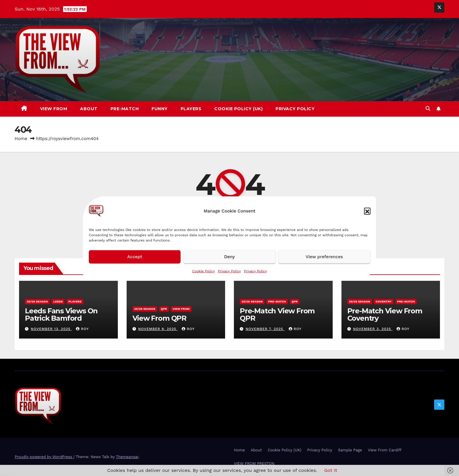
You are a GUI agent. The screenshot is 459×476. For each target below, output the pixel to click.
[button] (367, 211)
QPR (164, 309)
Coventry (384, 301)
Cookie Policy (203, 271)
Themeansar (127, 457)
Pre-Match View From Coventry (385, 314)
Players (191, 109)
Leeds (58, 301)
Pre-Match (125, 109)
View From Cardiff (385, 450)
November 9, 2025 (158, 329)
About (89, 109)
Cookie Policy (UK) (238, 109)
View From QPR (159, 318)
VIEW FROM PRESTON (254, 464)
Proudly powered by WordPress (44, 457)
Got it (331, 470)
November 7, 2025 (265, 329)
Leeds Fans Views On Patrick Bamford (61, 314)
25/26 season (37, 301)
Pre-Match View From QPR (277, 314)
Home (21, 139)
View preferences (324, 257)
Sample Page (350, 450)
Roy (82, 329)
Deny (229, 257)
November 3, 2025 (373, 329)
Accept (135, 257)
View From (54, 109)
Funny (160, 109)
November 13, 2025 (51, 329)
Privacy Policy (229, 271)
